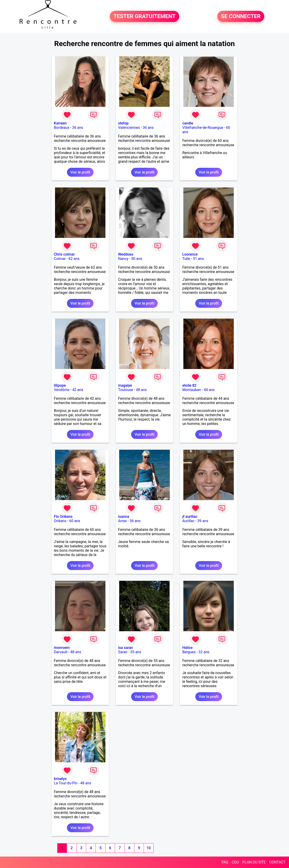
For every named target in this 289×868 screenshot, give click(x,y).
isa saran (125, 648)
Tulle (186, 259)
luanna (124, 517)
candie (188, 123)
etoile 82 (189, 385)
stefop (123, 123)
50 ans (137, 259)
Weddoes (126, 254)
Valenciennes (129, 128)
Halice (187, 648)
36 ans (78, 128)
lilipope (60, 385)
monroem (62, 648)
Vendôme (62, 390)
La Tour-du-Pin (66, 783)
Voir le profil (80, 172)
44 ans (209, 390)
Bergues (189, 652)
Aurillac (188, 521)
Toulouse (125, 390)
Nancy (123, 259)
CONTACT (277, 862)
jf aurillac (190, 517)
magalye (125, 385)
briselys (60, 779)
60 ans (75, 521)
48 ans (141, 390)
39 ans (203, 521)
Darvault (61, 652)
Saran (123, 652)
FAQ (225, 862)
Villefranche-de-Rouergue (203, 128)
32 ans (204, 652)
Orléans (60, 521)
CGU (235, 862)
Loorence (190, 254)
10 (149, 848)
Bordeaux (62, 128)
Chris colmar (64, 254)
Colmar (60, 259)
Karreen (60, 123)
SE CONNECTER (241, 17)
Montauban (191, 390)
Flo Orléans (63, 517)
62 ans (74, 259)
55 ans (136, 652)
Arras (122, 521)
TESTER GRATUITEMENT (144, 17)
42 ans (78, 390)
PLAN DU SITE (254, 862)
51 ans (198, 259)
